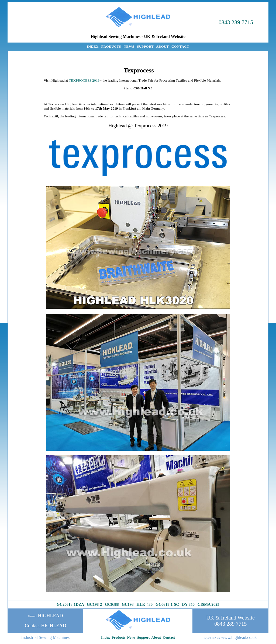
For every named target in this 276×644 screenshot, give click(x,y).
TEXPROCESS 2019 (84, 80)
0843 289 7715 (236, 22)
